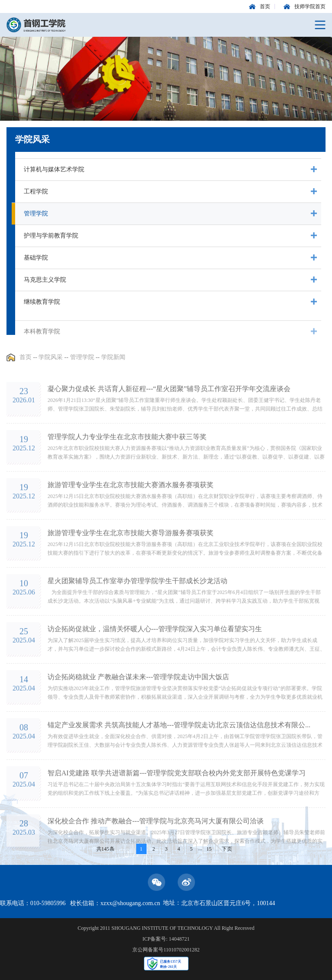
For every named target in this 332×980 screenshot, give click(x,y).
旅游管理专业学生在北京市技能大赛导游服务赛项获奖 (131, 557)
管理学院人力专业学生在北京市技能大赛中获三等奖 (127, 461)
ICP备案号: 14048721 (166, 939)
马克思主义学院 (45, 280)
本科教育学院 (42, 343)
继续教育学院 (42, 302)
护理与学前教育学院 (51, 236)
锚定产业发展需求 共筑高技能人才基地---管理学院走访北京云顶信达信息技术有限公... (179, 749)
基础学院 (36, 258)
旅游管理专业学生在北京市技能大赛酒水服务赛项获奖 (131, 509)
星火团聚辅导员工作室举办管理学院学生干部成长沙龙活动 (137, 605)
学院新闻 (113, 363)
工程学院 (36, 191)
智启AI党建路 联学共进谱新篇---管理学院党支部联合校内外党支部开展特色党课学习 (177, 797)
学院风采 (51, 363)
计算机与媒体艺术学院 (54, 169)
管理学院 (36, 214)
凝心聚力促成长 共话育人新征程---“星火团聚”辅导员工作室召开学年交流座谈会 (169, 413)
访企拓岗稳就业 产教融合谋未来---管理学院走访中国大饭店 (138, 701)
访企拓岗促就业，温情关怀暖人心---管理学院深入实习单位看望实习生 (155, 653)
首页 (26, 363)
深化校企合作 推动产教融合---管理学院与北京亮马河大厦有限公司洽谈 (156, 845)
